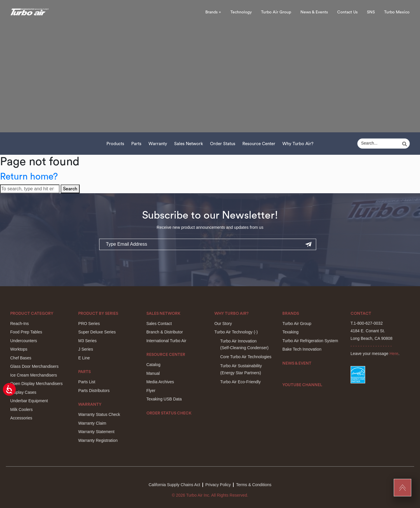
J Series (86, 349)
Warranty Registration (98, 440)
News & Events (314, 12)
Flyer (151, 391)
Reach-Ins (20, 324)
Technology (241, 12)
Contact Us (347, 12)
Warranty (158, 144)
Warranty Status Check (99, 414)
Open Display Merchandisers (36, 384)
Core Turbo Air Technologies (246, 357)
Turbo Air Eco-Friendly (240, 382)
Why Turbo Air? (298, 144)
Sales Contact (159, 324)
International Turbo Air (166, 341)
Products (115, 144)
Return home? (29, 177)
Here (394, 354)
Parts (136, 144)
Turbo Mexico (397, 12)
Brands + (213, 12)
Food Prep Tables (26, 332)
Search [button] (70, 189)
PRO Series (89, 324)
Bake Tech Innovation (302, 349)
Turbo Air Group (276, 12)
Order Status (223, 144)
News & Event (297, 363)
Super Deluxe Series (97, 332)
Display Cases (23, 392)
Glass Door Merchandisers (34, 366)
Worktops (19, 349)
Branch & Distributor (165, 332)
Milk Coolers (21, 409)
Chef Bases (21, 358)
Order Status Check (169, 413)
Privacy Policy (218, 485)
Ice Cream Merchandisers (34, 375)
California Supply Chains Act (174, 485)
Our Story (223, 324)
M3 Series (87, 341)
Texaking (290, 332)
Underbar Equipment (29, 401)
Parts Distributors (94, 391)
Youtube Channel (302, 385)
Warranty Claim (92, 423)
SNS (371, 12)
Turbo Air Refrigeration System (310, 341)
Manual (153, 373)
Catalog (153, 365)
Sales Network (189, 144)
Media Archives (160, 382)
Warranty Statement (96, 432)
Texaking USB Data (164, 399)
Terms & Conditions (254, 485)
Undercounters (24, 341)
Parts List (87, 382)
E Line (84, 358)
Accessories (21, 418)
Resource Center (259, 144)
